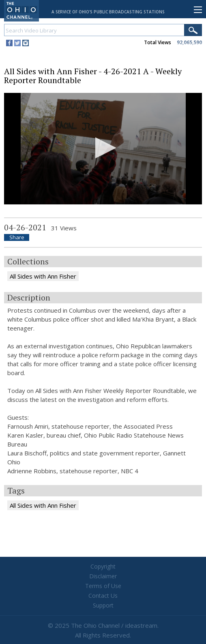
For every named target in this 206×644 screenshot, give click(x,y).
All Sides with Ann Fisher (43, 276)
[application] (103, 149)
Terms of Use (103, 586)
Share (17, 237)
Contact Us (103, 596)
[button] (103, 148)
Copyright (103, 566)
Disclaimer (103, 576)
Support (103, 605)
